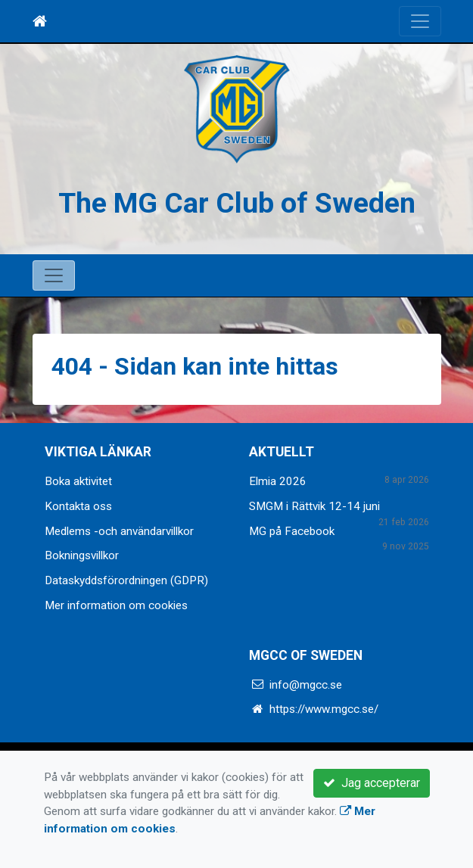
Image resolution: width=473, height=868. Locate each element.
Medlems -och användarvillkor (119, 531)
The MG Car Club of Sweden (237, 203)
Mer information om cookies (116, 605)
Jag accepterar (372, 783)
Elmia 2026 (278, 481)
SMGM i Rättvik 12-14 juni (314, 506)
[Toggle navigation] (420, 21)
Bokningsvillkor (82, 555)
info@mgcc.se (306, 685)
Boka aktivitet (78, 481)
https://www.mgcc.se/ (324, 709)
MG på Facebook (292, 531)
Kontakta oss (78, 506)
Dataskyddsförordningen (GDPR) (126, 580)
